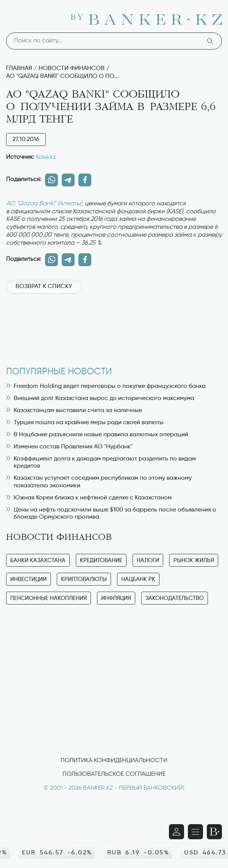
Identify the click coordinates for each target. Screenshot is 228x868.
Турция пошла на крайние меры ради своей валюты (85, 423)
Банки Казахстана (38, 560)
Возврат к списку (44, 287)
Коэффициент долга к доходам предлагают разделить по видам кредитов (101, 463)
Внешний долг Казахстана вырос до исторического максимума (100, 398)
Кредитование (101, 560)
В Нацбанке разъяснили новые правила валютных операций (97, 435)
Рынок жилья (194, 560)
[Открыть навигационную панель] (195, 832)
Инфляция (116, 598)
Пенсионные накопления (48, 598)
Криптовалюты (84, 579)
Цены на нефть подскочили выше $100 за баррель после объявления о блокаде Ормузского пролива (111, 514)
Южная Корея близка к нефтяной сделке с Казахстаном (89, 498)
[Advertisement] (114, 326)
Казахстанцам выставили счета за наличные (74, 411)
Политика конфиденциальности (114, 761)
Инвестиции (28, 579)
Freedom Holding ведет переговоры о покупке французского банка (106, 386)
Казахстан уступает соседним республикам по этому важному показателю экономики (99, 482)
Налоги (148, 560)
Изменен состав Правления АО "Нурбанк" (69, 447)
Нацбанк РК (138, 579)
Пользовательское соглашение (114, 774)
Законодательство (175, 598)
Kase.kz (46, 157)
